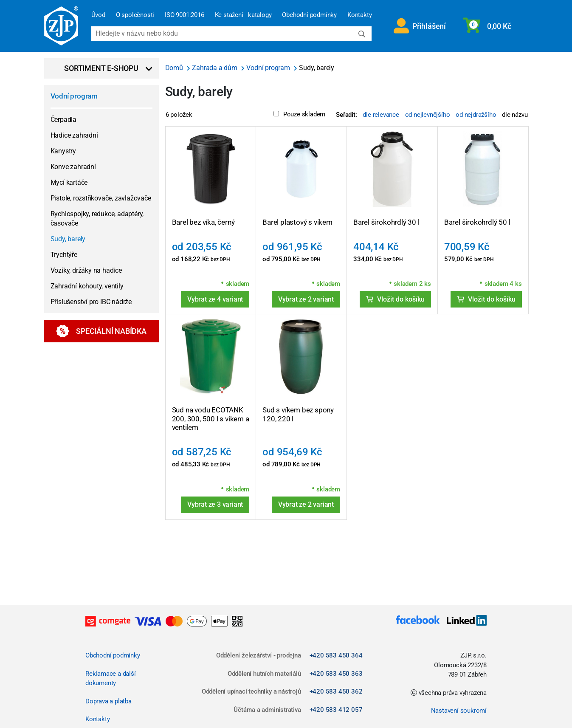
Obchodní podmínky (309, 15)
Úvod (98, 15)
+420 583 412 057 (336, 710)
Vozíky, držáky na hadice (86, 270)
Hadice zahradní (74, 135)
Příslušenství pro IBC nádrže (91, 302)
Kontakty (359, 15)
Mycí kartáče (69, 182)
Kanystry (63, 151)
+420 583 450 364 (336, 655)
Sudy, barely (68, 239)
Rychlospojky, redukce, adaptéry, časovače (97, 219)
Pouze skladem (299, 114)
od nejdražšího (476, 115)
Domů (175, 68)
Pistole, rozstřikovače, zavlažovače (101, 198)
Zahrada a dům (215, 68)
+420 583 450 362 (336, 691)
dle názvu (515, 115)
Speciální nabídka (101, 331)
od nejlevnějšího (428, 115)
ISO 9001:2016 (184, 15)
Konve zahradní (73, 167)
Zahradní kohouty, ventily (87, 286)
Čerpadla (63, 120)
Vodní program (74, 96)
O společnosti (135, 15)
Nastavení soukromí (459, 711)
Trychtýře (64, 255)
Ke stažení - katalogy (243, 15)
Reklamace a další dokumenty (111, 679)
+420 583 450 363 (336, 674)
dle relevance (381, 115)
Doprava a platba (108, 701)
